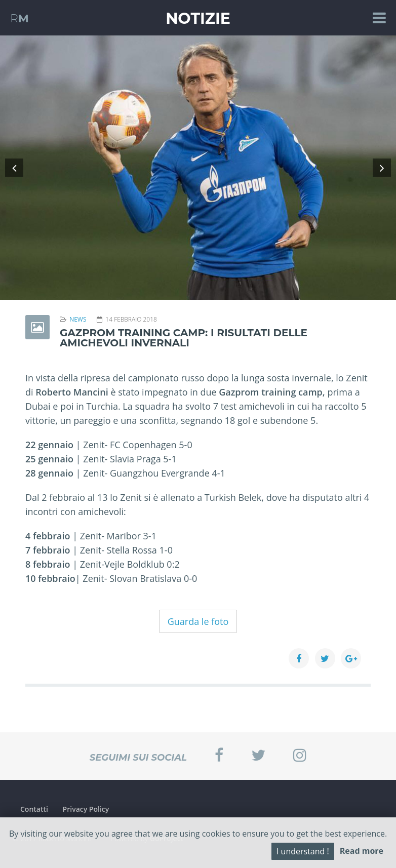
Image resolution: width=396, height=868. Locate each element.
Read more (362, 851)
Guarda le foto (198, 621)
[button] (14, 168)
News (78, 319)
